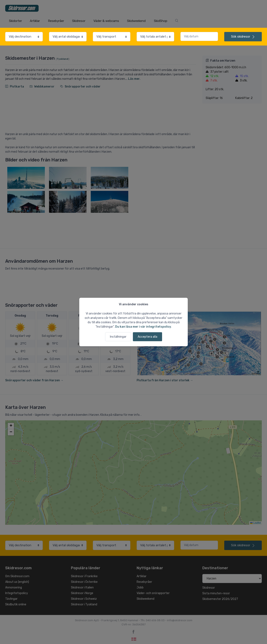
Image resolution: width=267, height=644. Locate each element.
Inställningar (118, 337)
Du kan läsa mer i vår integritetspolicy (143, 327)
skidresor (243, 37)
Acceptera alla (147, 337)
